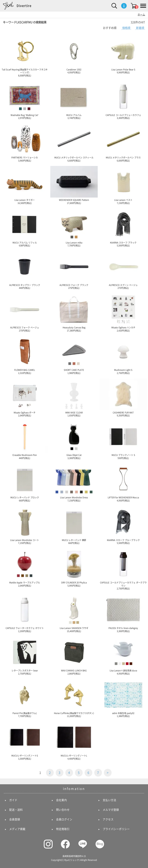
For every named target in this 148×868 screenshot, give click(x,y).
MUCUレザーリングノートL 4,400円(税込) (74, 741)
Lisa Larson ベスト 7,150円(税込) (123, 185)
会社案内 (61, 800)
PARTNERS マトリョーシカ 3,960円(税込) (25, 143)
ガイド (13, 800)
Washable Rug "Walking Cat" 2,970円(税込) (25, 100)
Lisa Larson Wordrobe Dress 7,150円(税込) (74, 483)
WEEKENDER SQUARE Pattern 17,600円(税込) (74, 185)
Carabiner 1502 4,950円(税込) (74, 55)
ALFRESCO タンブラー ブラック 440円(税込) (25, 270)
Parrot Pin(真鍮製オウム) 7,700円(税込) (25, 698)
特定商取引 (63, 829)
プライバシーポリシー (116, 829)
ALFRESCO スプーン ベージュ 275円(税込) (123, 270)
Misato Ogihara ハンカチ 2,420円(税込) (123, 313)
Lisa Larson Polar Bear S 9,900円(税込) (123, 55)
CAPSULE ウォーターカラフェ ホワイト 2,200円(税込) (25, 613)
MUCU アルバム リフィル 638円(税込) (25, 228)
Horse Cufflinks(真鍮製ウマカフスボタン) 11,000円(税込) (74, 698)
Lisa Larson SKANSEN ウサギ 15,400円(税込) (74, 613)
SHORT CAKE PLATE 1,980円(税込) (74, 355)
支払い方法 (109, 800)
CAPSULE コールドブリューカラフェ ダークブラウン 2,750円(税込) (123, 569)
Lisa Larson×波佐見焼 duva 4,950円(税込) (123, 656)
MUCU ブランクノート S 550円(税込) (123, 440)
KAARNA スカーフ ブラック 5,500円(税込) (123, 228)
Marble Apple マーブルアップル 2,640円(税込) (25, 568)
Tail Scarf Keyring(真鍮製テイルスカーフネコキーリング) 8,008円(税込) (25, 56)
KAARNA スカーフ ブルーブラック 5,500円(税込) (123, 525)
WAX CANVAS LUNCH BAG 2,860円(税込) (74, 656)
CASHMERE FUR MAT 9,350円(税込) (123, 398)
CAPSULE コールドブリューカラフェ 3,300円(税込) (123, 100)
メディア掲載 (17, 829)
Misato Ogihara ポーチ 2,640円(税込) (25, 398)
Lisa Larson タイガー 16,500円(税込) (25, 185)
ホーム (141, 15)
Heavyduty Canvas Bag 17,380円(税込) (74, 313)
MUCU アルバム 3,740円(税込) (74, 100)
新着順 (140, 28)
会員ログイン (64, 819)
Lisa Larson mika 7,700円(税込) (74, 228)
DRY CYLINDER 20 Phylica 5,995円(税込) (74, 568)
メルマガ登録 (111, 810)
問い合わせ (63, 810)
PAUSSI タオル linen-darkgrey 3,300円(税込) (123, 613)
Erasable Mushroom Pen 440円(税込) (25, 440)
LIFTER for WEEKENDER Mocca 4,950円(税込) (123, 483)
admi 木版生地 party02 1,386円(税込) (123, 698)
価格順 (126, 28)
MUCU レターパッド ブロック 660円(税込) (25, 483)
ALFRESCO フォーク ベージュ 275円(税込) (25, 313)
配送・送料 (16, 810)
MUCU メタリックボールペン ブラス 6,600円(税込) (123, 143)
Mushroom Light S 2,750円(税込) (123, 355)
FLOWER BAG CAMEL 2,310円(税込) (25, 355)
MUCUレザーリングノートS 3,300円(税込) (25, 741)
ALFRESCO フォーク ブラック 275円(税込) (74, 270)
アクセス (108, 819)
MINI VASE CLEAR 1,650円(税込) (74, 398)
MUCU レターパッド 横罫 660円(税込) (74, 525)
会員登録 (15, 819)
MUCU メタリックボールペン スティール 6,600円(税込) (74, 143)
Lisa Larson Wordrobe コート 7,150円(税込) (25, 525)
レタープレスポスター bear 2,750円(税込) (25, 656)
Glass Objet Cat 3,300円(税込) (74, 440)
